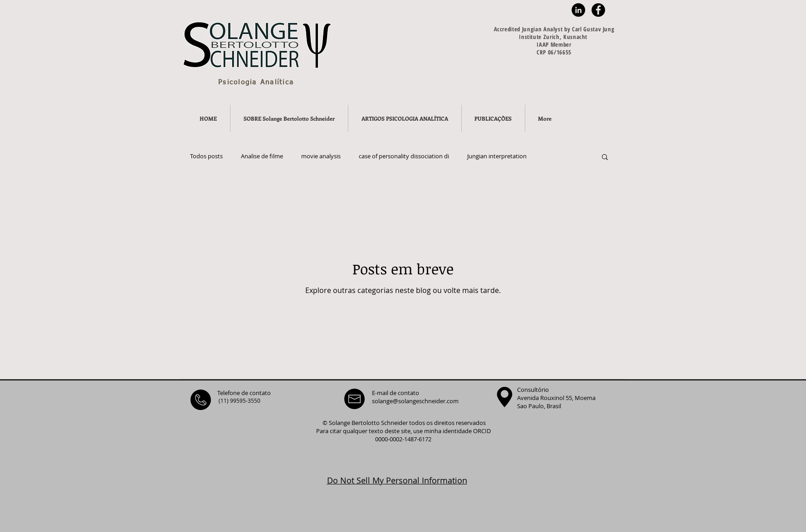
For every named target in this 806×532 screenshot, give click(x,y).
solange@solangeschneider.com (415, 401)
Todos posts (206, 156)
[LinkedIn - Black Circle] (578, 10)
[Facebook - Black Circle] (598, 10)
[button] (605, 158)
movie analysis (321, 156)
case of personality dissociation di (404, 156)
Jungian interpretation (497, 156)
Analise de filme (262, 156)
